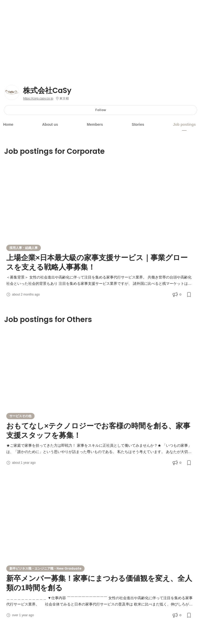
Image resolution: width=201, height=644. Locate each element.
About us (50, 124)
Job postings (184, 124)
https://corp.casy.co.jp (38, 99)
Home (8, 124)
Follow (101, 110)
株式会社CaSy (47, 91)
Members (95, 124)
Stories (138, 124)
